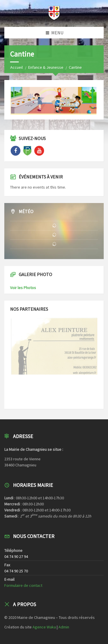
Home (15, 67)
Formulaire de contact (23, 585)
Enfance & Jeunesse (46, 67)
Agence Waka (44, 627)
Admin (64, 627)
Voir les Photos (23, 288)
